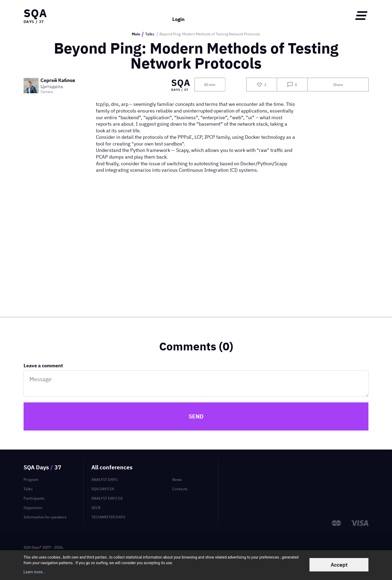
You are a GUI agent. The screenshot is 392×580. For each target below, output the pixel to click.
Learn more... (35, 572)
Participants (34, 498)
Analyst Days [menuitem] (104, 480)
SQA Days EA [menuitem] (103, 489)
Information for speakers (45, 517)
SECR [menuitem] (96, 508)
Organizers (33, 508)
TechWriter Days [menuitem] (108, 517)
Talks (150, 34)
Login (178, 16)
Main (136, 34)
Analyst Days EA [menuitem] (107, 498)
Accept (339, 565)
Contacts (180, 489)
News (177, 480)
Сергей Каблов (58, 81)
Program (31, 480)
